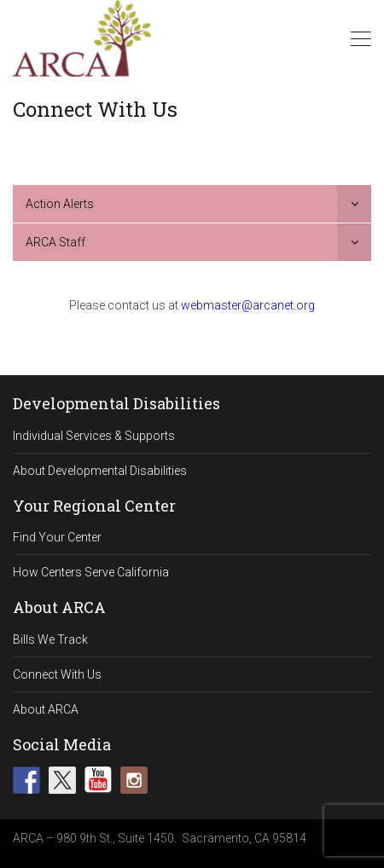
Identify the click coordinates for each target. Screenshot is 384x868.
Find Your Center (57, 537)
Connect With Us (57, 674)
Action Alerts (60, 204)
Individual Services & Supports (94, 436)
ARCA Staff (55, 242)
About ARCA (46, 709)
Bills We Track (50, 639)
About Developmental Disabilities (100, 471)
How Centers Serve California (91, 572)
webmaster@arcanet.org (248, 305)
